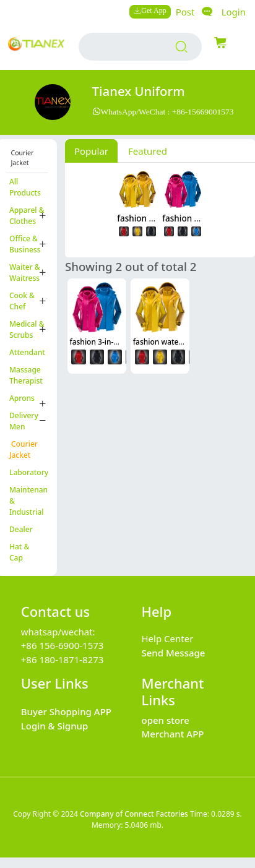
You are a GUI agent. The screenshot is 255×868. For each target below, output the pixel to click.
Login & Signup (55, 726)
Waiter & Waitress (25, 273)
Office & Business (25, 244)
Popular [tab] (91, 151)
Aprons (22, 398)
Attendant (27, 352)
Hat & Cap (19, 552)
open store (166, 720)
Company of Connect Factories (134, 814)
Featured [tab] (148, 151)
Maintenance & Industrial (28, 501)
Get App (153, 10)
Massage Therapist (26, 375)
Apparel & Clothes (27, 216)
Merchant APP (173, 734)
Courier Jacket (24, 449)
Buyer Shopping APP (66, 711)
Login (234, 12)
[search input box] (128, 47)
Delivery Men (24, 421)
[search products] (182, 47)
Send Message (174, 653)
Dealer (21, 529)
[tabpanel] (160, 208)
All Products (25, 187)
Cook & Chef (22, 301)
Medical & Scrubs (27, 329)
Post (185, 12)
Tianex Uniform (139, 91)
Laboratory (28, 472)
